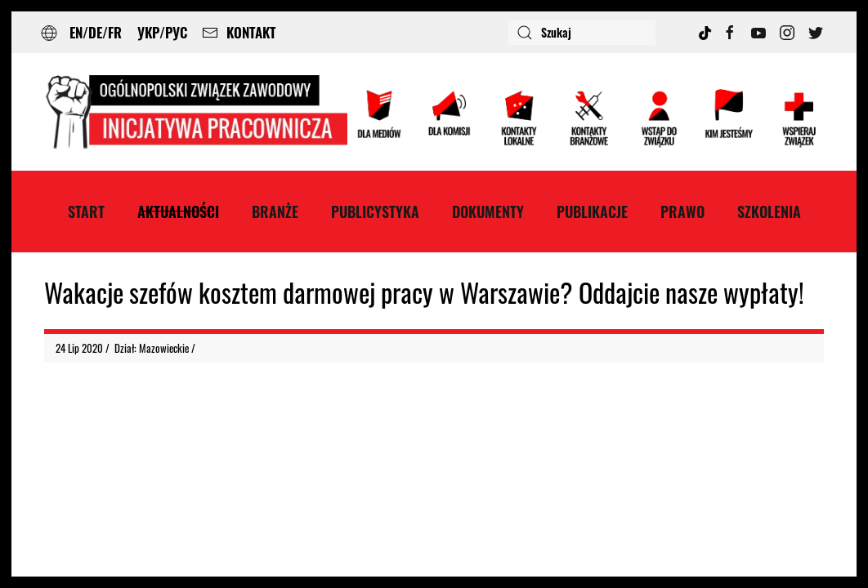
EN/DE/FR (96, 32)
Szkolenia (769, 212)
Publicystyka (375, 212)
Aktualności (178, 212)
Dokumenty (488, 212)
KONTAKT (239, 32)
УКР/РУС (162, 32)
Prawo (682, 212)
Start (86, 212)
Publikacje (592, 212)
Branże (275, 212)
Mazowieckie (164, 348)
